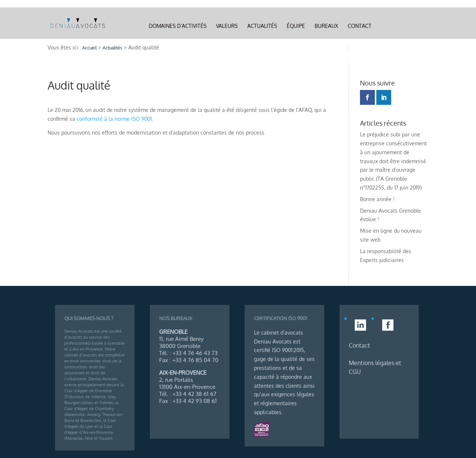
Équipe (296, 26)
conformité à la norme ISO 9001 (114, 119)
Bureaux (326, 26)
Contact (360, 26)
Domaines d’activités (178, 26)
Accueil (89, 48)
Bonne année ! (377, 199)
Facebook (411, 26)
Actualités (262, 26)
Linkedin (393, 26)
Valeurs (227, 26)
